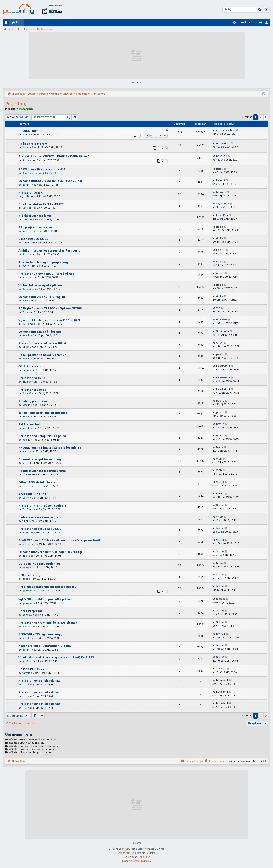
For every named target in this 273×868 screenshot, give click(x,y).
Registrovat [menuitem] (268, 23)
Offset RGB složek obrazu (37, 482)
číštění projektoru (32, 366)
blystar (26, 627)
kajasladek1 (223, 366)
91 (166, 136)
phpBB (125, 849)
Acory (26, 277)
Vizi (24, 301)
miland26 (28, 556)
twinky (26, 498)
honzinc (221, 192)
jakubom (28, 196)
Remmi (27, 185)
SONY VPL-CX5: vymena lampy (40, 634)
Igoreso (27, 591)
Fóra (19, 23)
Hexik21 (221, 250)
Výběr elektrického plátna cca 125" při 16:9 (49, 320)
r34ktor (220, 494)
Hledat (10, 29)
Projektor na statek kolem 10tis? (42, 343)
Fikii (25, 685)
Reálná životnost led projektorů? (42, 471)
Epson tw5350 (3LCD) (34, 239)
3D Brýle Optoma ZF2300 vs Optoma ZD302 (50, 308)
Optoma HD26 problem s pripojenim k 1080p (50, 552)
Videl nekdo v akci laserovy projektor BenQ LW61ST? (56, 657)
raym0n (27, 638)
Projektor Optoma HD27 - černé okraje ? (48, 274)
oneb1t (220, 436)
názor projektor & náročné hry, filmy (45, 646)
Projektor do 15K (31, 193)
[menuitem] (234, 23)
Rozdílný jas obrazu (33, 401)
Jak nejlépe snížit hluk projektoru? (44, 413)
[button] (266, 117)
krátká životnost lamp (35, 216)
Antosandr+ (223, 143)
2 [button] (261, 117)
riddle (26, 160)
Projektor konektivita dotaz (39, 681)
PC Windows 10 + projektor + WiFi (42, 169)
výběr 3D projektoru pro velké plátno (45, 599)
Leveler (27, 208)
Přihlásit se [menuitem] (261, 23)
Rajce (26, 173)
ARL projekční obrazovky (36, 227)
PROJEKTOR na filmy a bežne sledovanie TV (50, 448)
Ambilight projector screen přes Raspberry (49, 251)
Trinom (27, 486)
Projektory (16, 104)
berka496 (222, 320)
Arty (128, 853)
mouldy (27, 382)
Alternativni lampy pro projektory (43, 262)
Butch (26, 266)
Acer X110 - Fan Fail (32, 494)
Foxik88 (27, 393)
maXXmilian (26, 109)
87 (147, 136)
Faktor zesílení (30, 424)
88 (151, 136)
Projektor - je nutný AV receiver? (42, 506)
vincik (26, 370)
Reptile (26, 579)
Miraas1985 (29, 243)
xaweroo (27, 673)
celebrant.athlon (226, 130)
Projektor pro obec (32, 390)
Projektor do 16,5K (32, 378)
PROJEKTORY (28, 131)
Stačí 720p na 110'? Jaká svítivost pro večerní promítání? (59, 540)
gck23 (26, 661)
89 (156, 136)
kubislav (27, 220)
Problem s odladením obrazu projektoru (47, 587)
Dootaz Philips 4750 (33, 669)
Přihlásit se (27, 29)
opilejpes (28, 533)
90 (161, 136)
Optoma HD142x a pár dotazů (40, 332)
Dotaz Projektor (30, 611)
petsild (220, 273)
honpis (26, 615)
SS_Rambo (223, 204)
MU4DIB (27, 463)
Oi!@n (26, 347)
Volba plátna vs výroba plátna (40, 285)
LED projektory (30, 575)
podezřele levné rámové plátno (41, 517)
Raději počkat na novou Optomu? (42, 355)
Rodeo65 (28, 147)
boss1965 (222, 156)
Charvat (27, 475)
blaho (26, 451)
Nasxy (26, 567)
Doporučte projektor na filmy (40, 459)
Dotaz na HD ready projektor (39, 564)
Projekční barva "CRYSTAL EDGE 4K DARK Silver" (54, 156)
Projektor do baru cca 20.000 (40, 529)
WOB (219, 459)
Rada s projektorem (33, 144)
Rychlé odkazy (7, 23)
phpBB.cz (145, 857)
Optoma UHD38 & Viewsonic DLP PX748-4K (50, 181)
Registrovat (47, 29)
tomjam (27, 544)
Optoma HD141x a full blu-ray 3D (42, 297)
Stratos (26, 135)
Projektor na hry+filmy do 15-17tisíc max (48, 623)
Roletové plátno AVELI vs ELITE (41, 204)
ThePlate (28, 509)
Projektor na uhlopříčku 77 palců (42, 436)
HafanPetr (222, 215)
